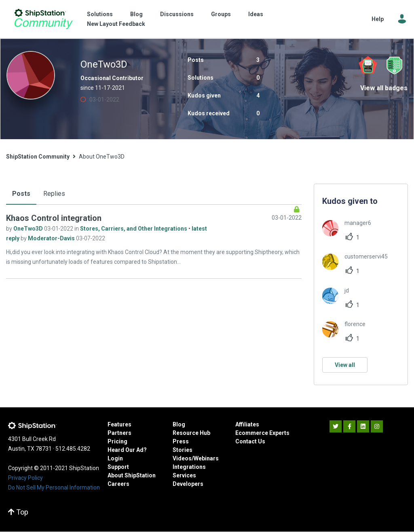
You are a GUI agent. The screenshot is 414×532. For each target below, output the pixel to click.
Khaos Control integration (54, 218)
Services (184, 475)
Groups (221, 14)
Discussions (177, 14)
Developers (188, 484)
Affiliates (247, 424)
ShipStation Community (43, 19)
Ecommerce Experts (262, 433)
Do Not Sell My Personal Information (54, 487)
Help (378, 19)
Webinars (206, 458)
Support (118, 467)
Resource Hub (191, 433)
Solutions (100, 14)
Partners (119, 433)
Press (181, 441)
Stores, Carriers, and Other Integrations (134, 229)
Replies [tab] (54, 194)
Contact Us (250, 441)
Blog (136, 14)
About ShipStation (132, 475)
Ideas (256, 14)
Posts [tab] (21, 194)
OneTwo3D (29, 229)
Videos (182, 458)
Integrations (189, 467)
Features (119, 424)
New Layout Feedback (116, 24)
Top (18, 512)
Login (115, 458)
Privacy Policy (25, 478)
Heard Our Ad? (127, 450)
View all (345, 365)
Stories (183, 450)
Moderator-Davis (52, 238)
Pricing (117, 441)
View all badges (384, 88)
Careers (118, 484)
